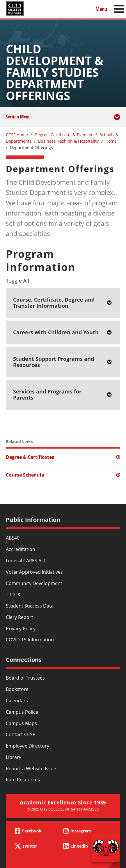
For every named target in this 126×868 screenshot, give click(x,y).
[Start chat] (106, 848)
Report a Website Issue (31, 769)
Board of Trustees (25, 678)
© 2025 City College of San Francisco (63, 809)
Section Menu (63, 120)
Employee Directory (27, 746)
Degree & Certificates (30, 457)
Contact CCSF (20, 734)
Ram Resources (23, 780)
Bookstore (17, 689)
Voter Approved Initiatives (34, 572)
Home (111, 141)
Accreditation (21, 549)
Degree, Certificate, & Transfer (64, 135)
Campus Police (22, 712)
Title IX (13, 594)
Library (14, 757)
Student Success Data (30, 606)
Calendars (17, 701)
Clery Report (19, 617)
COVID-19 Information (30, 640)
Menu (101, 9)
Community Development (34, 583)
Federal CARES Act (26, 561)
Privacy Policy (21, 629)
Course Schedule (25, 475)
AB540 (13, 538)
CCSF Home (17, 135)
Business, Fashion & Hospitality (68, 141)
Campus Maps (21, 723)
